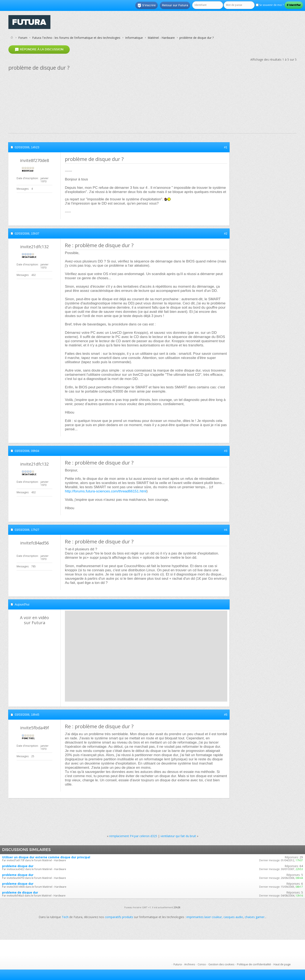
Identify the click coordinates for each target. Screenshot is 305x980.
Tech (65, 917)
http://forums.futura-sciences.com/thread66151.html (106, 491)
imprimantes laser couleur (204, 917)
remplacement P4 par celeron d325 (133, 836)
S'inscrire (147, 5)
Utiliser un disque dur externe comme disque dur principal (46, 857)
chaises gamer (255, 917)
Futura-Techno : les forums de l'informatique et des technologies (76, 38)
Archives (190, 964)
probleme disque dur (18, 866)
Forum (23, 38)
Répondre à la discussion (39, 49)
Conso (202, 964)
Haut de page (282, 964)
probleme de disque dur (20, 892)
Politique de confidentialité (254, 964)
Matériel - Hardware (161, 38)
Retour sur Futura (175, 5)
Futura (178, 964)
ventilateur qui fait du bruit (178, 836)
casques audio (233, 917)
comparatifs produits (119, 917)
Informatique (134, 38)
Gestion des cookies (221, 964)
